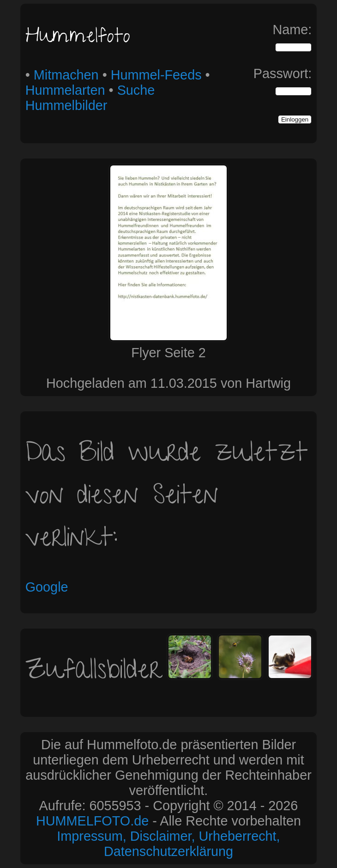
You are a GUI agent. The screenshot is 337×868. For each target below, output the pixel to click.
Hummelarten (65, 90)
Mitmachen (66, 75)
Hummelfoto (78, 38)
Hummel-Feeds (156, 75)
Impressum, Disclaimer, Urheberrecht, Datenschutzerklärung (168, 844)
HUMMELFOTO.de (92, 821)
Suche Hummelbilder (90, 98)
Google (47, 587)
